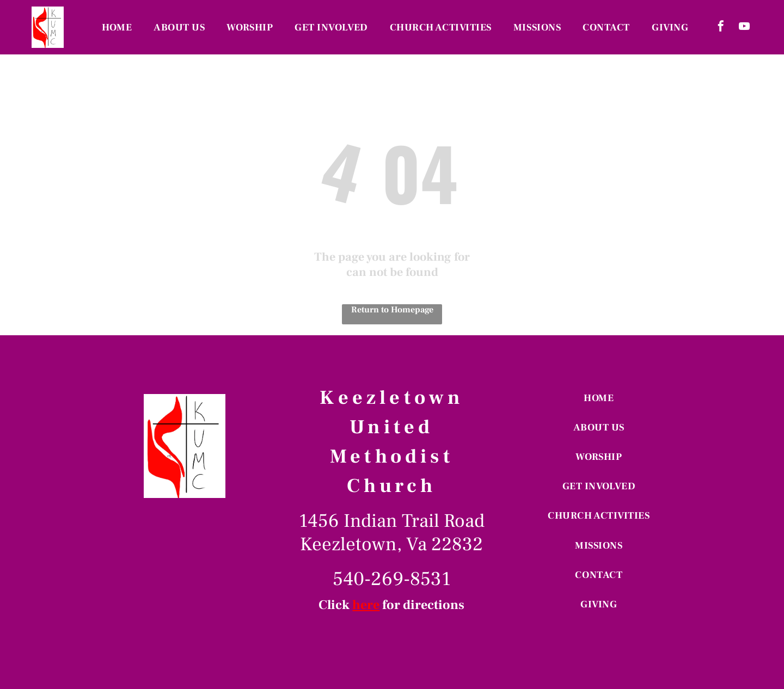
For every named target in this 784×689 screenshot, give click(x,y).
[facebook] (721, 27)
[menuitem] (117, 27)
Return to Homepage (392, 310)
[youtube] (744, 27)
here (366, 605)
